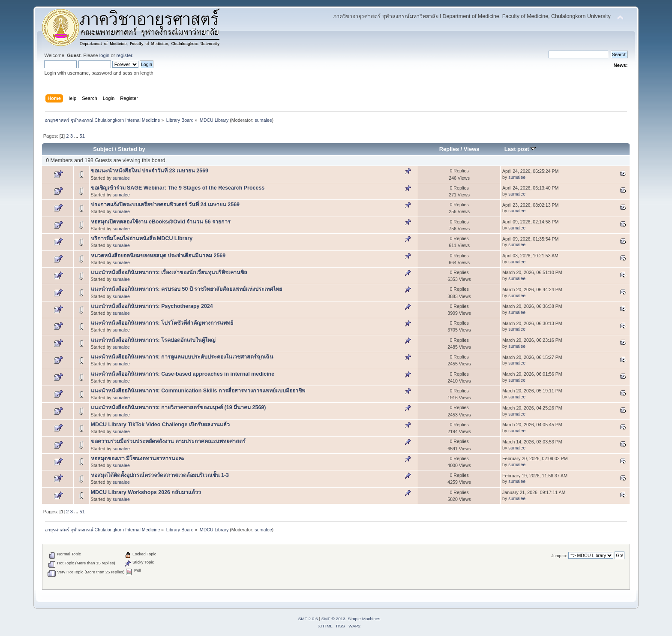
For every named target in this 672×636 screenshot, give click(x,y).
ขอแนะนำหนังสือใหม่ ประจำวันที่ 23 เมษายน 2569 (150, 171)
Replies (449, 149)
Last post (520, 149)
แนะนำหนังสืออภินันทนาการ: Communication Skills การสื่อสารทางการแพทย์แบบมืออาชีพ (198, 391)
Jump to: (559, 556)
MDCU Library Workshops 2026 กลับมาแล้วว (146, 492)
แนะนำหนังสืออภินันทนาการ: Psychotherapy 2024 (152, 306)
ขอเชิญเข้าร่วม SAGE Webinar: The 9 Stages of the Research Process (178, 188)
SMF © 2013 (333, 619)
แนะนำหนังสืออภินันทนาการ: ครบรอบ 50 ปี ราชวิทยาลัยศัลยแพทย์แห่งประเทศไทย (187, 289)
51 (82, 136)
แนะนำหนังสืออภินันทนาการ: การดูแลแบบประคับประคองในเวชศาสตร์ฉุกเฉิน (182, 357)
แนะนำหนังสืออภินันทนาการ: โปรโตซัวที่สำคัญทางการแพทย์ (162, 323)
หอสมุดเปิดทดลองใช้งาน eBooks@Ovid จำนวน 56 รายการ (161, 222)
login (105, 55)
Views (472, 149)
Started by (132, 149)
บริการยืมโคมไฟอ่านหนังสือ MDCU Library (142, 238)
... (77, 136)
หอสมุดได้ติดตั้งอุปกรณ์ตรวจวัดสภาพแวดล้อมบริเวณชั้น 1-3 (160, 475)
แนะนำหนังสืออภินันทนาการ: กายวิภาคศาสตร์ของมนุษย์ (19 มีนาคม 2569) (178, 407)
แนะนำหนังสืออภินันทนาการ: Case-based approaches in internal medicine (183, 374)
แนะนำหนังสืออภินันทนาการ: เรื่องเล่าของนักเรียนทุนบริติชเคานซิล (169, 272)
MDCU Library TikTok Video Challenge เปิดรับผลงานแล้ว (160, 425)
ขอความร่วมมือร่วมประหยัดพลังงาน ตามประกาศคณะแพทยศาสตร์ (168, 441)
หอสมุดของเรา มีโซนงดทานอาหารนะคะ (138, 458)
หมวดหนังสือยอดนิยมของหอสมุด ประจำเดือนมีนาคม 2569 (158, 256)
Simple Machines (364, 619)
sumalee (263, 120)
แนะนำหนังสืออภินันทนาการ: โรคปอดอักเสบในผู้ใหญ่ (153, 340)
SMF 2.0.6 (308, 619)
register (124, 55)
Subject (103, 149)
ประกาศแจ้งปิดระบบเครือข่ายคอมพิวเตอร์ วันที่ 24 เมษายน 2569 (165, 205)
